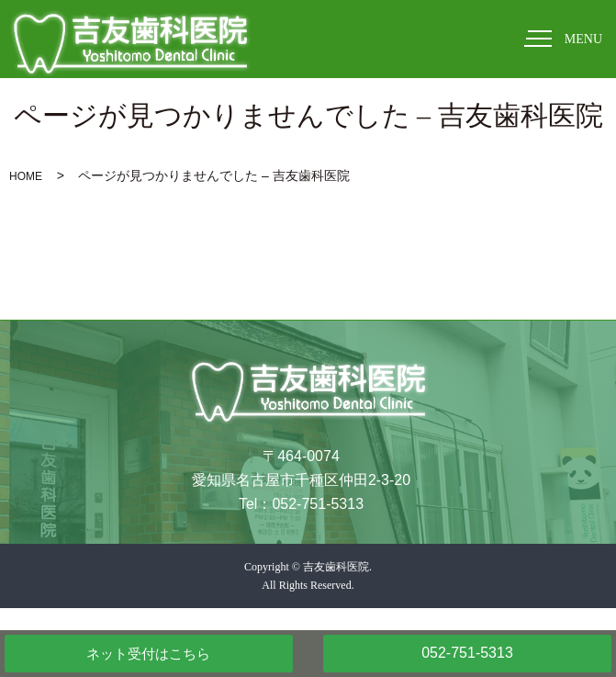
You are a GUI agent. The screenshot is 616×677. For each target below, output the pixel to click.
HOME (26, 176)
